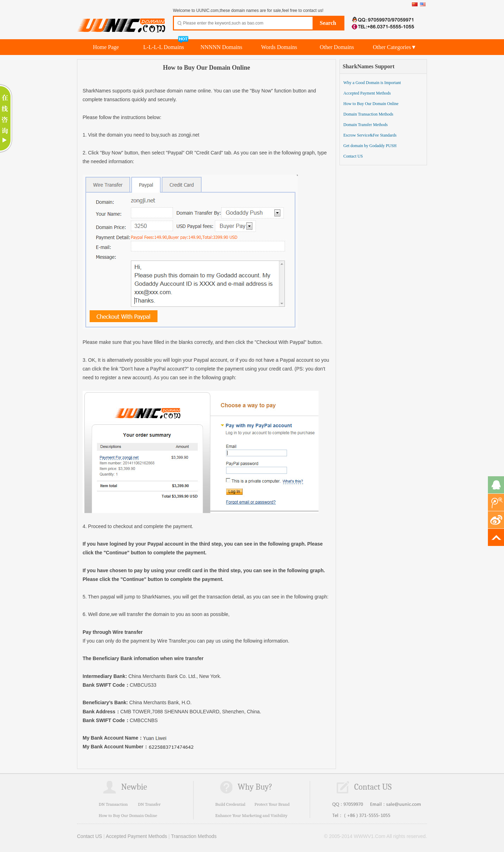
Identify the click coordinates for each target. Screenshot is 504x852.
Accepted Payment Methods (367, 93)
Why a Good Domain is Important (372, 83)
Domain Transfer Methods (366, 125)
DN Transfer (149, 804)
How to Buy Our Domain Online (371, 104)
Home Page (106, 47)
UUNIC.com (121, 21)
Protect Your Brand (272, 804)
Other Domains (337, 47)
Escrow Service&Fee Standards (370, 135)
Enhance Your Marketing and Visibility (251, 815)
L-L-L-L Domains (163, 47)
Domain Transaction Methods (368, 114)
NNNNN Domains (222, 47)
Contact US (353, 156)
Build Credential (230, 804)
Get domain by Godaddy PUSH (370, 146)
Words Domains (279, 47)
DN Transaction (113, 804)
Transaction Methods (194, 836)
